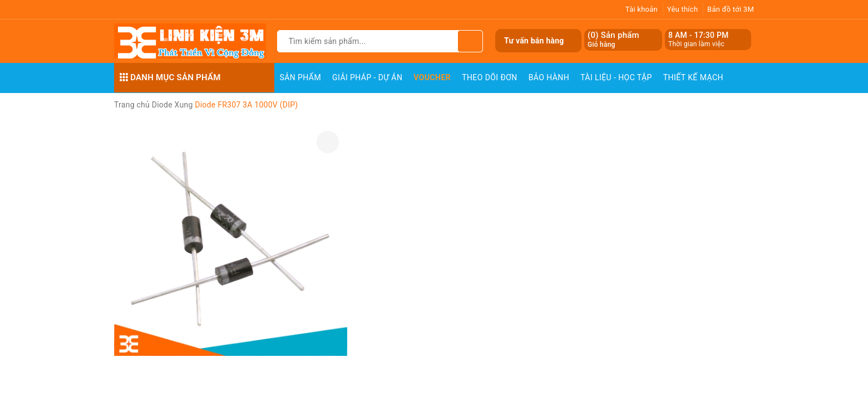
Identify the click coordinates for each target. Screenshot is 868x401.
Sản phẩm (301, 77)
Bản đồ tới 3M (731, 9)
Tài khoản (642, 9)
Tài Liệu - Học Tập (616, 77)
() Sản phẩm (613, 40)
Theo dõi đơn (490, 77)
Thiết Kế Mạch (693, 77)
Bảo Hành (549, 77)
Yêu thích (683, 9)
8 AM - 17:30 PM (699, 35)
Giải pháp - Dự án (367, 77)
